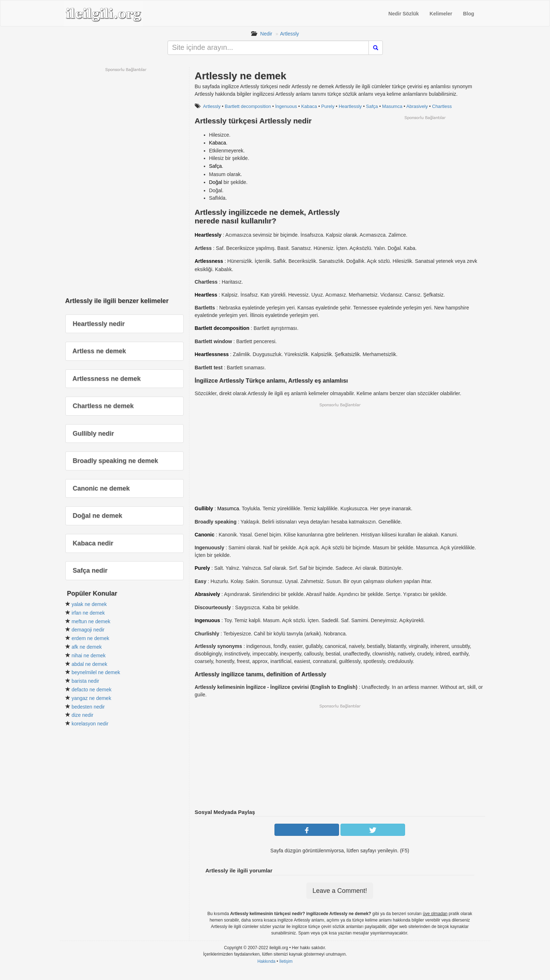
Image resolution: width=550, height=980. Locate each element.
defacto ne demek (91, 690)
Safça (372, 106)
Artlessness (209, 261)
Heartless (206, 295)
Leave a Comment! (340, 891)
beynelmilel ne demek (96, 672)
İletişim (286, 961)
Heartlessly (350, 106)
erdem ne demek (90, 638)
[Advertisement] (425, 171)
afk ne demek (86, 647)
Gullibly (204, 508)
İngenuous (286, 106)
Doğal (216, 182)
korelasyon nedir (90, 724)
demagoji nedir (88, 630)
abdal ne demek (89, 664)
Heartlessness (212, 354)
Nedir (266, 34)
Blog (468, 14)
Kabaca (309, 106)
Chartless (442, 106)
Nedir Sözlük (404, 14)
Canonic (205, 535)
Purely (328, 106)
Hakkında (266, 961)
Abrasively (417, 106)
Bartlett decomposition (248, 106)
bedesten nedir (88, 707)
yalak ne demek (89, 604)
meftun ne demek (91, 621)
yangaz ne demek (91, 698)
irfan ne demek (88, 613)
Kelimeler (441, 14)
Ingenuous (208, 620)
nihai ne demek (88, 655)
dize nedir (82, 715)
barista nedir (85, 681)
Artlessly (289, 34)
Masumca (392, 106)
